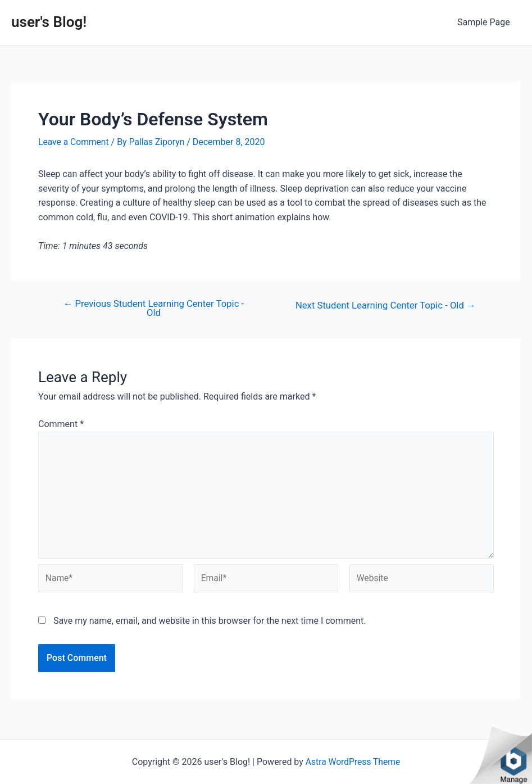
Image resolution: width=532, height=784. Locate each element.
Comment (61, 425)
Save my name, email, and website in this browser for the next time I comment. (210, 625)
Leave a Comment (74, 142)
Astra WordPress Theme (353, 762)
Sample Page (485, 22)
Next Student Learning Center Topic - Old (383, 305)
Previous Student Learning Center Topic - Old (154, 309)
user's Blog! (49, 22)
